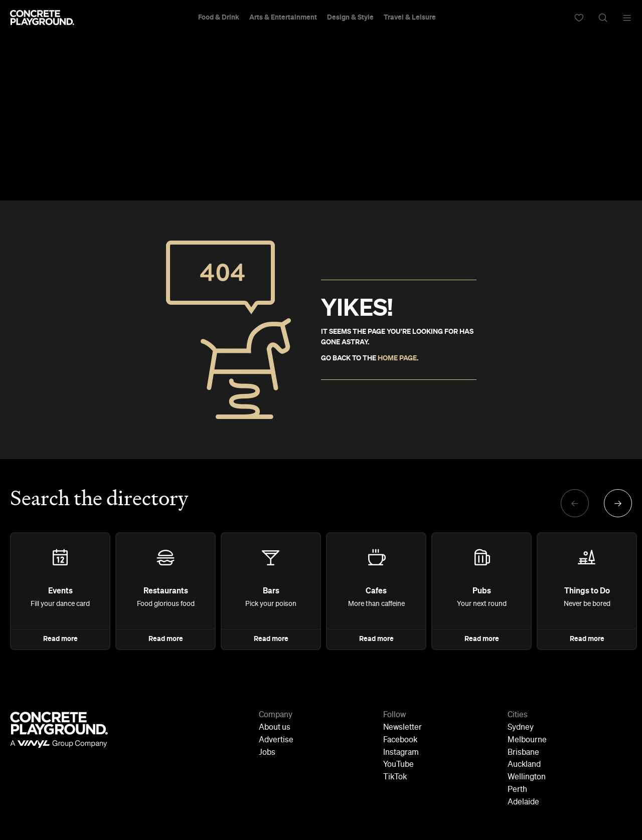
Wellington (527, 777)
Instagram (401, 753)
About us (275, 728)
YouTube (398, 765)
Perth (517, 790)
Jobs (267, 753)
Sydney (521, 728)
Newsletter (403, 728)
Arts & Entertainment (283, 18)
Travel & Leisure (410, 18)
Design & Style (350, 18)
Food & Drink (219, 18)
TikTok (395, 777)
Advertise (276, 740)
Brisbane (523, 753)
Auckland (524, 765)
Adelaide (523, 802)
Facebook (400, 740)
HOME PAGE (397, 358)
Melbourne (527, 740)
